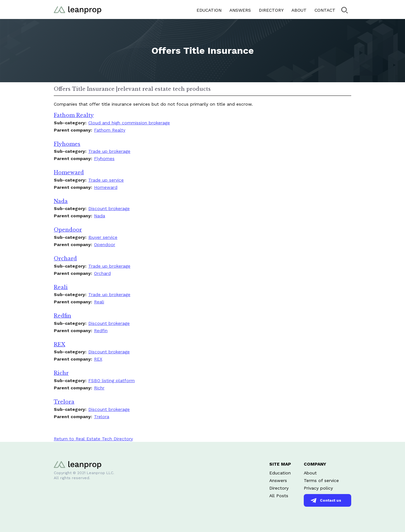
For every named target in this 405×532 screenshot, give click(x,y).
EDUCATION (209, 10)
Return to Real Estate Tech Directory (93, 439)
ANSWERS (240, 10)
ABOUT (299, 10)
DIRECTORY (271, 10)
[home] (78, 9)
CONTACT (325, 10)
